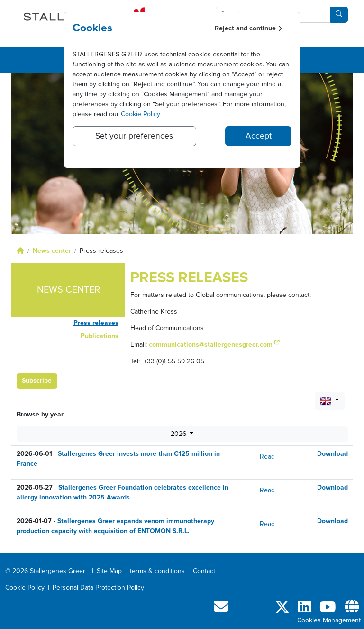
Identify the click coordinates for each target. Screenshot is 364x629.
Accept (259, 136)
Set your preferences (134, 136)
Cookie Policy (141, 114)
